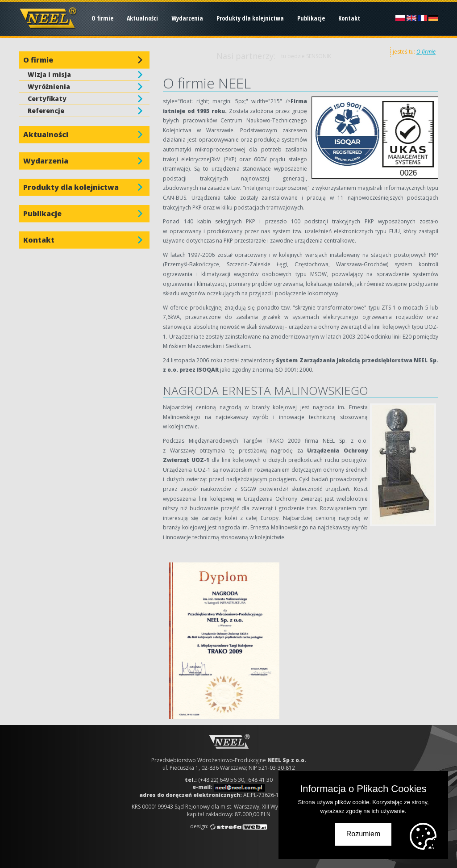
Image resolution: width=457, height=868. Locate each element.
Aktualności (142, 18)
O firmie (102, 18)
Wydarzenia (187, 18)
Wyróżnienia (49, 86)
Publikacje (311, 18)
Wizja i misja (49, 74)
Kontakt (349, 18)
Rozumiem (363, 834)
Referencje (46, 111)
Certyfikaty (47, 99)
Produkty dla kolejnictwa (250, 18)
